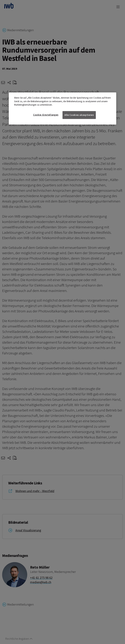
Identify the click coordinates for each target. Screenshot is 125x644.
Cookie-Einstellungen (46, 115)
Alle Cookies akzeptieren (79, 115)
